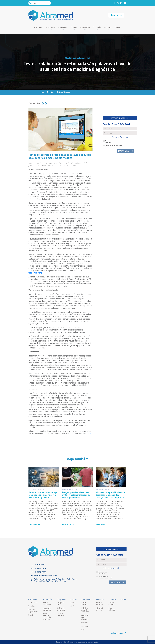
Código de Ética (60, 604)
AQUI (88, 434)
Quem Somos (33, 603)
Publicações (85, 28)
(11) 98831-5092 (40, 572)
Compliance (63, 28)
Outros (84, 630)
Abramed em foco (99, 609)
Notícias (50, 92)
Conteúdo (97, 28)
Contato (118, 28)
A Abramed (39, 28)
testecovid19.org (35, 273)
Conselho (31, 606)
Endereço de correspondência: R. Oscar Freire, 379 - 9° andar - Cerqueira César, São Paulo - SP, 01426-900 (56, 580)
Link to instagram (118, 3)
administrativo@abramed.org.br (45, 576)
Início (42, 92)
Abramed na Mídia (112, 604)
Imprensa (108, 28)
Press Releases (112, 609)
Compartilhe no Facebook (46, 103)
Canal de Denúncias (60, 615)
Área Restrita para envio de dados (47, 617)
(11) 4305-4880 (40, 565)
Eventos (74, 28)
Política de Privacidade (120, 137)
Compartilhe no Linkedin (43, 103)
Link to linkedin (121, 3)
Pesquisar (31, 3)
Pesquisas (85, 627)
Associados (51, 28)
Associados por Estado (47, 609)
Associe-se (116, 16)
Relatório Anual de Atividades (85, 610)
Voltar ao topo (119, 633)
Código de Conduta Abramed (85, 617)
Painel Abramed (85, 604)
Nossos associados (47, 604)
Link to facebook (114, 3)
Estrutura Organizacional (33, 611)
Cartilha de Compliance (61, 609)
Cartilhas (84, 623)
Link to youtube (125, 3)
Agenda (73, 603)
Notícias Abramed (63, 92)
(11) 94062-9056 (40, 569)
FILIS (72, 606)
